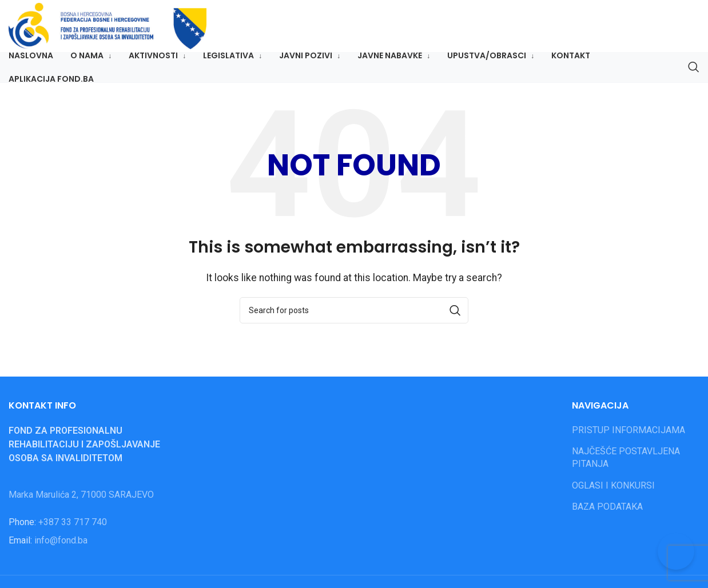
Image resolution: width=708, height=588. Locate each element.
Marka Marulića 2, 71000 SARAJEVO (81, 500)
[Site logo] (124, 29)
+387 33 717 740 (73, 528)
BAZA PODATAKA (607, 512)
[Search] (694, 74)
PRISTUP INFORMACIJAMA (629, 436)
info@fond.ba (61, 546)
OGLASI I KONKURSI (613, 491)
